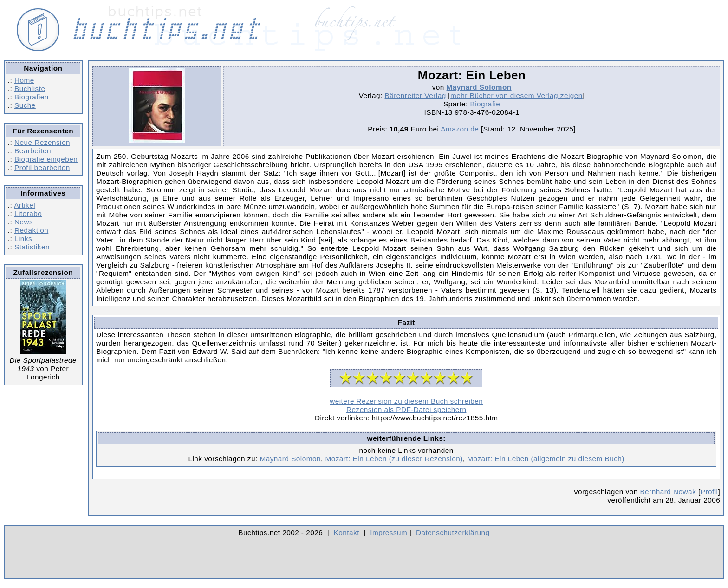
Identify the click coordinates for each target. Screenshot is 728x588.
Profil (709, 492)
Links (23, 238)
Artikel (25, 205)
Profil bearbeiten (42, 167)
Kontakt (347, 532)
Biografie (485, 104)
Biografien (32, 97)
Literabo (28, 213)
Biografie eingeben (46, 159)
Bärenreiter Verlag (416, 95)
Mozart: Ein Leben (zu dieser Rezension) (394, 459)
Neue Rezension (42, 142)
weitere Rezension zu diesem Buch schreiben (406, 401)
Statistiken (32, 247)
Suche (25, 105)
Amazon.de (460, 129)
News (24, 222)
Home (24, 80)
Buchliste (30, 88)
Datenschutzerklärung (453, 532)
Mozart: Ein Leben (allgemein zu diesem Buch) (546, 459)
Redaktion (31, 230)
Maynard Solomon (479, 87)
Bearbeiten (33, 151)
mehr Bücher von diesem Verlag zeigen (517, 95)
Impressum (389, 532)
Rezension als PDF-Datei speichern (406, 409)
